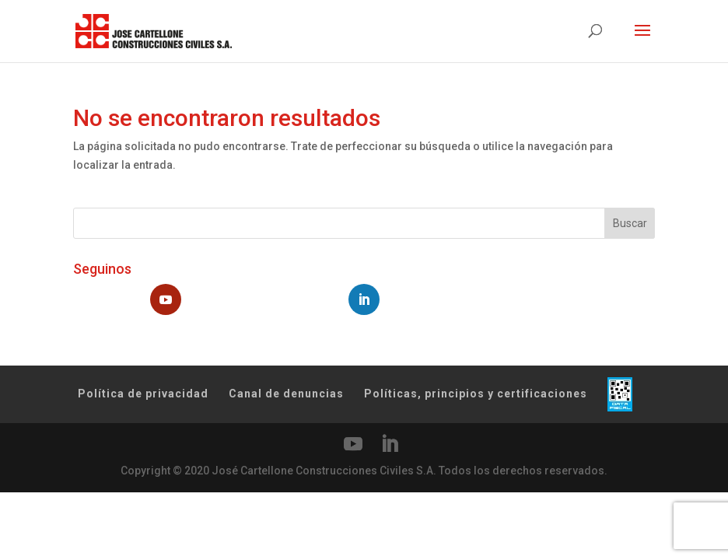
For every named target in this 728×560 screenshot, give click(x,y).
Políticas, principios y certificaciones (476, 394)
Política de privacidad (143, 394)
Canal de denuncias (286, 394)
